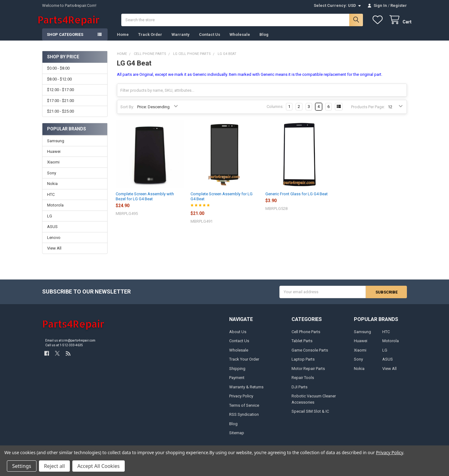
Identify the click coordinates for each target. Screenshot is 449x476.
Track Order (150, 39)
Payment (237, 382)
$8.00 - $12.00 (59, 84)
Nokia (52, 189)
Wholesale (240, 39)
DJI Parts (299, 392)
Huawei (54, 156)
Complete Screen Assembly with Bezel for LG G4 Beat (145, 201)
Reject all (54, 466)
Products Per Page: (368, 112)
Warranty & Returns (246, 392)
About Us (238, 336)
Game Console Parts (310, 355)
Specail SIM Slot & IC (310, 416)
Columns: (275, 112)
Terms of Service (244, 410)
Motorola (55, 210)
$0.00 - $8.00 (58, 73)
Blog (264, 39)
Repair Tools (303, 382)
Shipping (237, 373)
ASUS (52, 232)
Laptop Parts (303, 364)
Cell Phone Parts (306, 336)
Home (123, 39)
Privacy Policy (241, 401)
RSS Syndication (244, 419)
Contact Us (210, 39)
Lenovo (54, 242)
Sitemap (237, 437)
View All (54, 253)
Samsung (56, 146)
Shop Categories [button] (65, 39)
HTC (51, 199)
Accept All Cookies (99, 466)
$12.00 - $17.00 (60, 95)
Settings (22, 466)
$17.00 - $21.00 (60, 105)
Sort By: (127, 112)
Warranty (181, 39)
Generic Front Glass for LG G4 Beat (297, 199)
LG (50, 221)
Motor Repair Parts (308, 373)
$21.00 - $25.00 (60, 116)
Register (399, 5)
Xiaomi (53, 167)
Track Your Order (244, 364)
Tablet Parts (302, 346)
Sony (52, 178)
